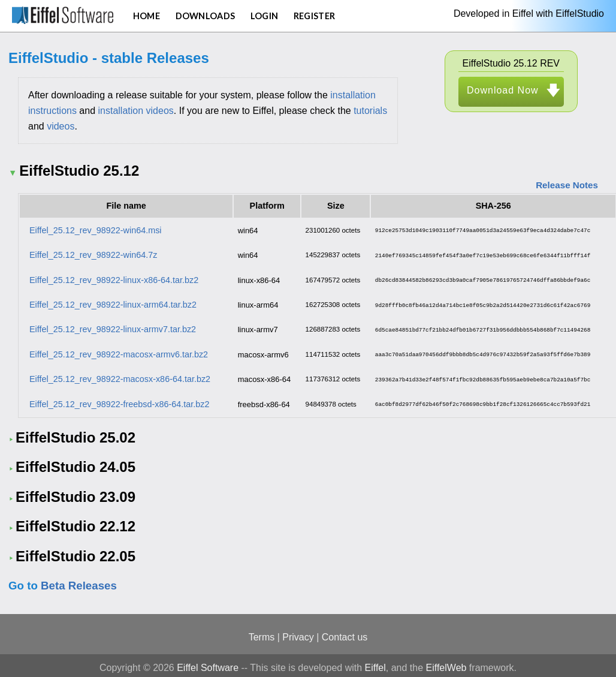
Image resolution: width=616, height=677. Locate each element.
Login (264, 16)
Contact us (345, 632)
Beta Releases (79, 581)
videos (61, 126)
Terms (262, 632)
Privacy (298, 632)
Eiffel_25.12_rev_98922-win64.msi (96, 230)
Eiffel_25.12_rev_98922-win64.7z (93, 254)
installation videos (136, 111)
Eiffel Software (208, 663)
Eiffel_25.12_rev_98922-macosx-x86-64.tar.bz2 (120, 375)
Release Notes (567, 185)
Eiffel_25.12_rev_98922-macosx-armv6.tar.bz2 (119, 351)
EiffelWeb (446, 663)
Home (147, 16)
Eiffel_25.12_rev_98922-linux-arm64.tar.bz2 (113, 303)
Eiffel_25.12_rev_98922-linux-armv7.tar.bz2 (113, 327)
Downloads (206, 16)
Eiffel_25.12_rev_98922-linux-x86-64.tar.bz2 (114, 278)
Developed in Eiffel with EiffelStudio (529, 13)
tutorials (370, 111)
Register (314, 16)
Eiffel (375, 663)
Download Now (503, 90)
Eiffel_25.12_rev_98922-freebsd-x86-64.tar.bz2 (120, 399)
